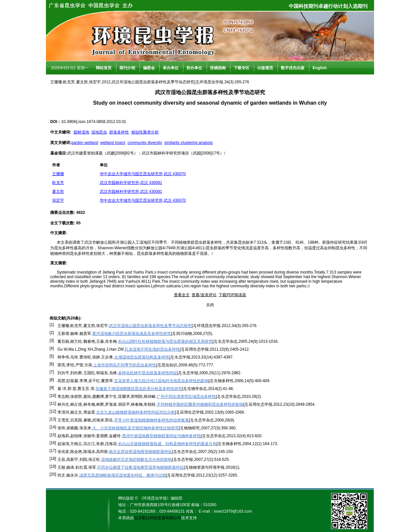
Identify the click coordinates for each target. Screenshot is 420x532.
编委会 (149, 68)
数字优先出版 (293, 68)
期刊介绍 (127, 68)
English (319, 68)
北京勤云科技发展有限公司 (157, 518)
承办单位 (171, 68)
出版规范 (265, 68)
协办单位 (194, 68)
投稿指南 (218, 68)
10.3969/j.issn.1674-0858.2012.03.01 (94, 122)
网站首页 (104, 68)
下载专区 (241, 68)
